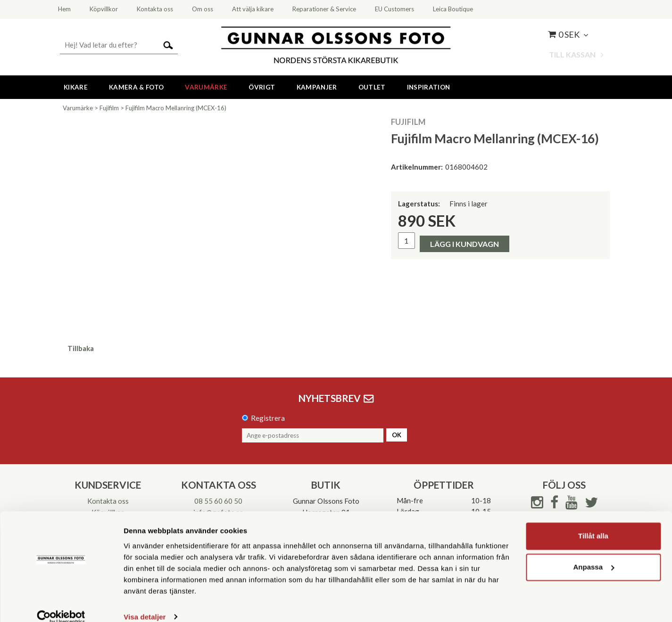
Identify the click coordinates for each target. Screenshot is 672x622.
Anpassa (593, 553)
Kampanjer (317, 87)
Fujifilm (109, 108)
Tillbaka (81, 348)
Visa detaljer (145, 603)
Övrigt (262, 87)
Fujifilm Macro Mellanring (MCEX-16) (176, 108)
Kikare (76, 87)
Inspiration (429, 87)
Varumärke (206, 87)
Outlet (372, 87)
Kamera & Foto (136, 87)
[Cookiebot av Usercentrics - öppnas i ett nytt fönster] (61, 604)
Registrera (268, 418)
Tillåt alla (593, 523)
